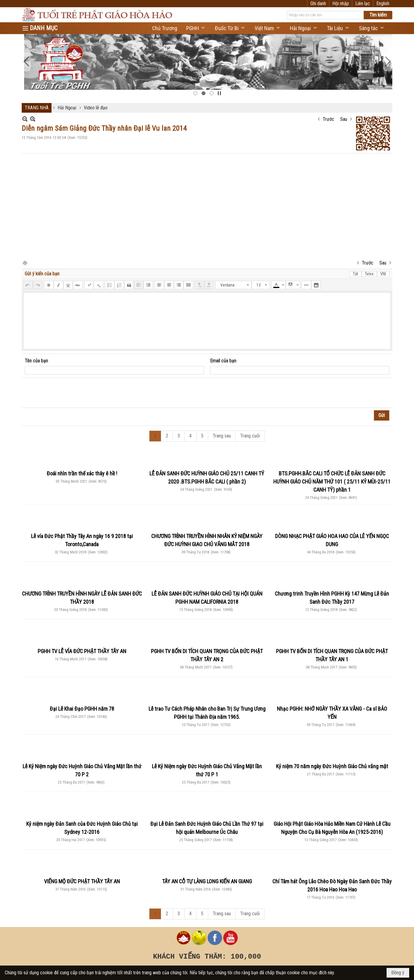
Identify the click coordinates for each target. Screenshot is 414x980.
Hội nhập (341, 3)
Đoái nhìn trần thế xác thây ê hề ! (82, 473)
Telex (369, 274)
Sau (344, 119)
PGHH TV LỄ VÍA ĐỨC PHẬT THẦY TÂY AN (82, 651)
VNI (383, 274)
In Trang (25, 263)
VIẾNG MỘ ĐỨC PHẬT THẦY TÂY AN (82, 881)
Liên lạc (363, 3)
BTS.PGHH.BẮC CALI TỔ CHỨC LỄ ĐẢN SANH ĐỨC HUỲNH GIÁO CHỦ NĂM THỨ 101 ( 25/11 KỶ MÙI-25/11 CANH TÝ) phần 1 (332, 482)
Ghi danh (318, 3)
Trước (328, 119)
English (383, 3)
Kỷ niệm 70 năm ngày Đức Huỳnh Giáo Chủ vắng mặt (332, 766)
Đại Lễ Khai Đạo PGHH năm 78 (82, 709)
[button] (196, 28)
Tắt (356, 274)
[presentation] (71, 393)
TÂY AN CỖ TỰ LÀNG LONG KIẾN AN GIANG (207, 881)
